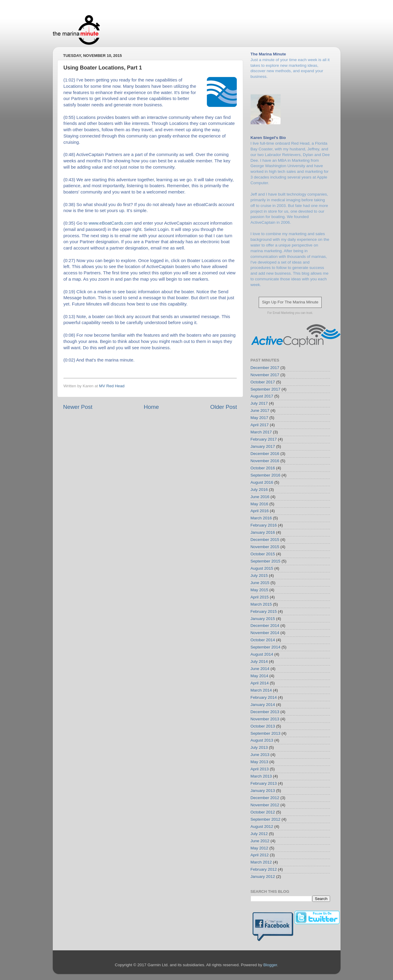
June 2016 (260, 497)
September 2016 (266, 475)
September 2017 (266, 389)
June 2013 (260, 755)
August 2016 (262, 482)
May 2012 (259, 848)
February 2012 (264, 869)
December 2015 (265, 540)
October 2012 (263, 812)
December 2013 (265, 712)
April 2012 (260, 855)
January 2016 (263, 532)
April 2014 (260, 683)
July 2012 (259, 834)
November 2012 (265, 805)
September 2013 (266, 733)
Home (151, 407)
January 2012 (263, 877)
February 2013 (264, 783)
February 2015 (264, 611)
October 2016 (263, 468)
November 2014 (265, 633)
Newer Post (78, 407)
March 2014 (261, 690)
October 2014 (263, 640)
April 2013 (260, 769)
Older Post (223, 407)
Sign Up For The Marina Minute (290, 302)
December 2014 (265, 626)
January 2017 (263, 446)
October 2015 (263, 554)
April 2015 (260, 597)
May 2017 (259, 418)
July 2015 (259, 576)
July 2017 (259, 403)
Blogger (270, 965)
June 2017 (260, 410)
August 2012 (262, 827)
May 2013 (259, 762)
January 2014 (263, 705)
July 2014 (259, 661)
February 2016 (264, 525)
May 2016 (259, 504)
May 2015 (259, 590)
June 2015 (260, 583)
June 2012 (260, 841)
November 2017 (265, 375)
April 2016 (260, 511)
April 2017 (260, 425)
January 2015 (263, 619)
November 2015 (265, 547)
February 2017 (264, 439)
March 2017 (261, 432)
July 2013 (259, 747)
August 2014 (262, 654)
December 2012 (265, 798)
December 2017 (265, 368)
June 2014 (260, 669)
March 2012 (261, 862)
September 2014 (266, 647)
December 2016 (265, 454)
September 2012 (266, 819)
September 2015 (266, 561)
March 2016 (261, 518)
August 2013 (262, 740)
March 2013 (261, 776)
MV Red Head (112, 386)
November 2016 (265, 461)
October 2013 (263, 726)
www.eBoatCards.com (111, 223)
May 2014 (259, 676)
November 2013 (265, 719)
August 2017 (262, 396)
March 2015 (261, 604)
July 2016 (259, 490)
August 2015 (262, 568)
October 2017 (263, 382)
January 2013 (263, 791)
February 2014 (264, 697)
